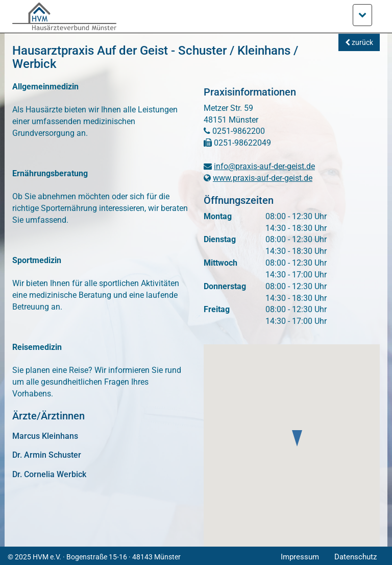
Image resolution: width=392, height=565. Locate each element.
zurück (359, 42)
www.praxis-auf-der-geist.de (263, 178)
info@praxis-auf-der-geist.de (264, 166)
